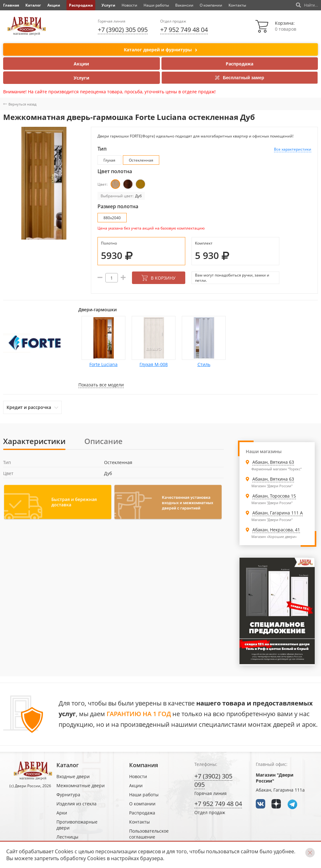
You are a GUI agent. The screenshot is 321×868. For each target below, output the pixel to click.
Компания (144, 765)
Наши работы (156, 5)
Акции (54, 5)
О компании (211, 5)
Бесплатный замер (240, 78)
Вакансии (184, 5)
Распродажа (81, 5)
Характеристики (34, 441)
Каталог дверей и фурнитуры (160, 50)
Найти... (307, 5)
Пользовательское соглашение (149, 834)
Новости (129, 5)
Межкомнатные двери (81, 785)
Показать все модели (101, 385)
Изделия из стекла (76, 804)
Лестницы (67, 837)
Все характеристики (293, 149)
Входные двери (73, 776)
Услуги (108, 5)
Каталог (33, 5)
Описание (103, 441)
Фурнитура (68, 795)
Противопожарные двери (77, 825)
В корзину (158, 278)
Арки (62, 813)
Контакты (237, 5)
